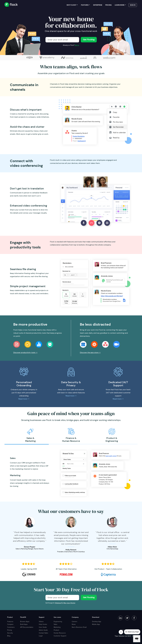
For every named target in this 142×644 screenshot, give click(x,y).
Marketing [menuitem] (57, 627)
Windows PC (59, 603)
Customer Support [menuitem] (60, 636)
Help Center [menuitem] (43, 624)
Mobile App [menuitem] (96, 624)
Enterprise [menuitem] (98, 5)
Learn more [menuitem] (120, 5)
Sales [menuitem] (56, 624)
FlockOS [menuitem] (23, 617)
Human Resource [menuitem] (60, 633)
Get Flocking (89, 40)
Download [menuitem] (96, 617)
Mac (65, 603)
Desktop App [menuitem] (97, 621)
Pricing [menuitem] (108, 5)
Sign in (77, 45)
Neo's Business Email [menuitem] (79, 627)
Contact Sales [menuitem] (43, 633)
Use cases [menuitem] (57, 617)
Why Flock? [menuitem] (71, 5)
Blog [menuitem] (9, 636)
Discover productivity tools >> (25, 352)
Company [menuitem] (75, 617)
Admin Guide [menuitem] (43, 630)
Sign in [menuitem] (133, 5)
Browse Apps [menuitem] (25, 621)
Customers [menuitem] (11, 627)
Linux (68, 603)
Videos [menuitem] (41, 621)
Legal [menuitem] (41, 636)
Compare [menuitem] (10, 624)
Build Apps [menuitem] (24, 624)
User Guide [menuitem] (43, 627)
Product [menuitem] (10, 617)
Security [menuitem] (10, 633)
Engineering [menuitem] (58, 621)
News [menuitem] (74, 624)
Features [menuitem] (85, 5)
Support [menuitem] (42, 617)
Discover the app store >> (90, 352)
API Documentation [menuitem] (27, 627)
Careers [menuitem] (74, 621)
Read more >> (24, 399)
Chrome (73, 603)
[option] (30, 435)
